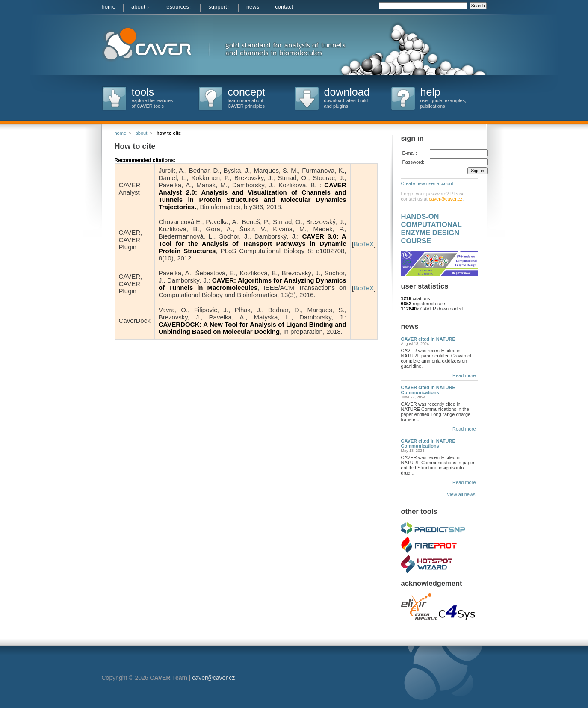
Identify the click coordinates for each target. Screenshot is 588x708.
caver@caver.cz (446, 199)
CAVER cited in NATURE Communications (428, 390)
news (253, 7)
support (219, 7)
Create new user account (427, 183)
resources (179, 7)
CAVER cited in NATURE (428, 339)
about (140, 7)
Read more (464, 375)
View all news (462, 494)
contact (284, 7)
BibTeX (364, 244)
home (109, 7)
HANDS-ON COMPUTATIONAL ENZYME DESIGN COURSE (431, 229)
